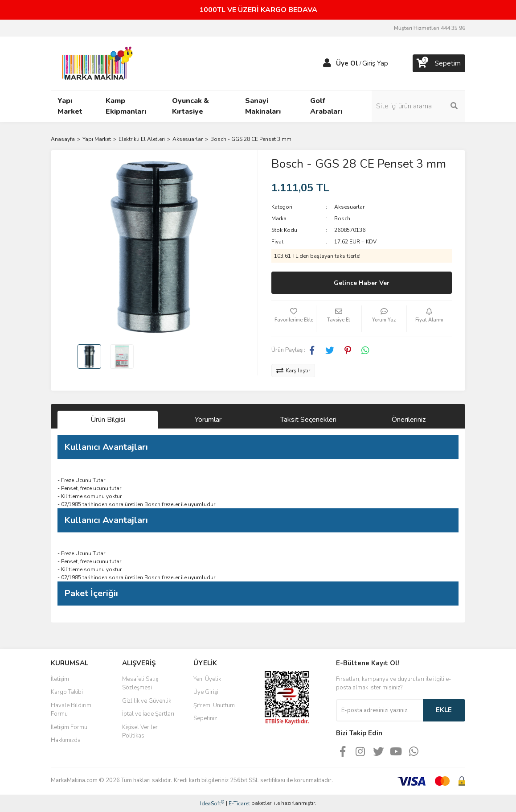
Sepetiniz (205, 718)
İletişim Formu (69, 727)
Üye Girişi (206, 692)
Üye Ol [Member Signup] (347, 63)
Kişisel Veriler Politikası (140, 732)
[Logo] (95, 63)
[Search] (418, 106)
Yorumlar (208, 420)
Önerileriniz (409, 420)
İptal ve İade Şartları (148, 714)
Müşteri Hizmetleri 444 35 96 (430, 28)
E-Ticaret (239, 804)
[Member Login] (327, 63)
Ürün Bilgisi (108, 420)
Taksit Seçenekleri (308, 420)
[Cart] (439, 63)
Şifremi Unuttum (214, 705)
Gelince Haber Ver (362, 283)
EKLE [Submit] (444, 710)
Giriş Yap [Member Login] (375, 63)
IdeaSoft (212, 803)
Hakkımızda (66, 740)
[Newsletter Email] (379, 710)
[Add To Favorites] (294, 319)
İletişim (60, 679)
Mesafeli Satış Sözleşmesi (140, 684)
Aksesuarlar (349, 207)
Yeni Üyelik (207, 679)
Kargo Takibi (67, 692)
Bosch (342, 218)
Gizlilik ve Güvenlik (147, 701)
